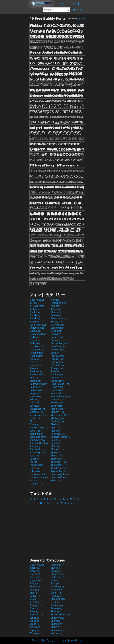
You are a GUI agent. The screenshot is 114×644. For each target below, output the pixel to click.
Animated (58, 565)
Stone (55, 627)
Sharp (35, 446)
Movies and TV (61, 415)
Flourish (57, 365)
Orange (36, 605)
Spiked (56, 453)
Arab (34, 309)
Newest (55, 300)
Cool (56, 334)
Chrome (57, 574)
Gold (34, 590)
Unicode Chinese (61, 474)
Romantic (37, 434)
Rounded (58, 434)
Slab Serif (37, 449)
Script (56, 440)
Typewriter (59, 471)
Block (56, 312)
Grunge (57, 381)
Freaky (36, 371)
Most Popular (37, 300)
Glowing (57, 587)
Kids (35, 403)
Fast (34, 362)
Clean (35, 331)
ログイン (77, 10)
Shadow (57, 618)
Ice (33, 599)
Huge (34, 393)
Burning (56, 571)
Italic (34, 399)
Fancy (35, 359)
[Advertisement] (15, 62)
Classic (57, 328)
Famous (57, 356)
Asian (56, 309)
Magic (57, 409)
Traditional (59, 468)
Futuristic (37, 375)
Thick (56, 465)
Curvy (35, 340)
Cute (55, 340)
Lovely (57, 406)
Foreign (57, 368)
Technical (59, 462)
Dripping (36, 353)
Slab (55, 446)
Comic (56, 331)
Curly (34, 337)
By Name (81, 19)
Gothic (57, 378)
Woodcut (36, 484)
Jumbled (58, 399)
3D (33, 303)
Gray (33, 593)
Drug (55, 353)
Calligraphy (38, 325)
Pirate (34, 424)
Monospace (38, 415)
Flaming (35, 365)
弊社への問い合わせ (43, 640)
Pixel (55, 424)
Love (34, 406)
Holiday (36, 390)
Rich (55, 431)
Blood (35, 315)
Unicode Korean (61, 477)
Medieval (37, 412)
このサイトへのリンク (70, 640)
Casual (35, 574)
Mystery (57, 418)
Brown (34, 571)
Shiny (55, 621)
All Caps (37, 306)
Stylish (57, 459)
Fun (55, 371)
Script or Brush (40, 443)
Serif (55, 443)
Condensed (38, 334)
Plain (56, 428)
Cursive (57, 337)
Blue (55, 568)
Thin (35, 468)
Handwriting (39, 384)
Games (57, 375)
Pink (34, 608)
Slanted (58, 449)
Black (35, 312)
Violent (35, 481)
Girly (34, 378)
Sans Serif (38, 437)
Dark (35, 343)
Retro (35, 431)
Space (34, 624)
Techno (36, 465)
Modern (58, 412)
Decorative (59, 343)
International (60, 396)
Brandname (59, 318)
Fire (54, 580)
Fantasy (57, 359)
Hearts (35, 387)
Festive (57, 362)
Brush (35, 322)
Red (34, 611)
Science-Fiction (61, 437)
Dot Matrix (59, 350)
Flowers (36, 368)
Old (33, 421)
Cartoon (57, 325)
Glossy (35, 587)
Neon (55, 602)
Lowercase (38, 409)
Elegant (36, 356)
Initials (35, 396)
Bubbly (57, 322)
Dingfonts (58, 347)
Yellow (56, 633)
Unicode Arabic (40, 474)
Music (35, 418)
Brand (35, 318)
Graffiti (35, 381)
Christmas (37, 328)
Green (56, 593)
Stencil (57, 456)
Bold (56, 315)
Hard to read (60, 384)
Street (35, 459)
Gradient (57, 590)
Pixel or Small (39, 428)
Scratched (37, 440)
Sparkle (56, 624)
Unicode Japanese (40, 477)
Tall (34, 462)
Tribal (35, 471)
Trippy (34, 630)
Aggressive (58, 303)
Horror (57, 390)
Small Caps (38, 453)
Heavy (57, 387)
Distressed (37, 350)
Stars (34, 456)
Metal (34, 602)
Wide (56, 481)
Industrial (58, 393)
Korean (57, 403)
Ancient (57, 306)
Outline (57, 421)
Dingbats (37, 347)
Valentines (58, 630)
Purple (56, 608)
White (34, 633)
